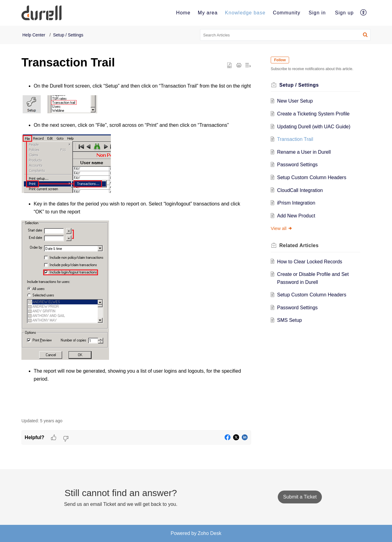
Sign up (344, 13)
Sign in (317, 13)
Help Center (34, 35)
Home (183, 13)
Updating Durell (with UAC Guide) (314, 127)
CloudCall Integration (300, 190)
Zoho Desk (209, 533)
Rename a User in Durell (304, 152)
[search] (285, 35)
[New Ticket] (300, 497)
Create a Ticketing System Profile (313, 114)
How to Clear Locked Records (310, 262)
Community (287, 13)
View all (282, 228)
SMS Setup (290, 320)
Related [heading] (299, 245)
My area (208, 13)
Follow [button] (280, 60)
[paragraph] (136, 247)
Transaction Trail (295, 139)
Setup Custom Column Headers (312, 177)
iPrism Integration (296, 203)
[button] (364, 13)
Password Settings (298, 165)
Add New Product (296, 216)
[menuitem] (183, 13)
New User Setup (295, 101)
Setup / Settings (68, 35)
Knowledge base (245, 13)
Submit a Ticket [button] (300, 497)
